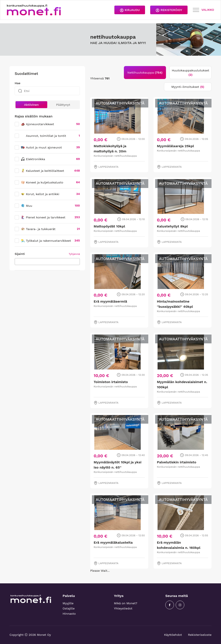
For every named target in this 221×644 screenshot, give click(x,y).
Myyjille (68, 603)
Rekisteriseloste (200, 635)
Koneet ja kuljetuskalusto (42, 182)
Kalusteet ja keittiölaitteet (42, 171)
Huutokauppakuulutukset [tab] (190, 73)
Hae (17, 83)
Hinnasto (69, 614)
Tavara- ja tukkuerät (38, 229)
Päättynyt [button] (63, 105)
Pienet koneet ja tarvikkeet (43, 217)
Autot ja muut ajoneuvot (41, 147)
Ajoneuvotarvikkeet (37, 124)
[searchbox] (17, 261)
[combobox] (47, 262)
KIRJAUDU (130, 10)
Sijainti (20, 254)
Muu (26, 206)
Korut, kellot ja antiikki (40, 194)
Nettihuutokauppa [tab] (145, 73)
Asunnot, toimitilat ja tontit (46, 136)
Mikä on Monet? (126, 603)
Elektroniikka (33, 159)
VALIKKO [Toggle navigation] (203, 10)
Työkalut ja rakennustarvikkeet (46, 241)
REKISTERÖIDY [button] (169, 10)
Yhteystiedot (123, 608)
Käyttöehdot (173, 635)
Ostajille (69, 608)
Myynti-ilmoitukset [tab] (188, 87)
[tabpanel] (151, 330)
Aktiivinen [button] (32, 105)
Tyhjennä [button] (74, 254)
